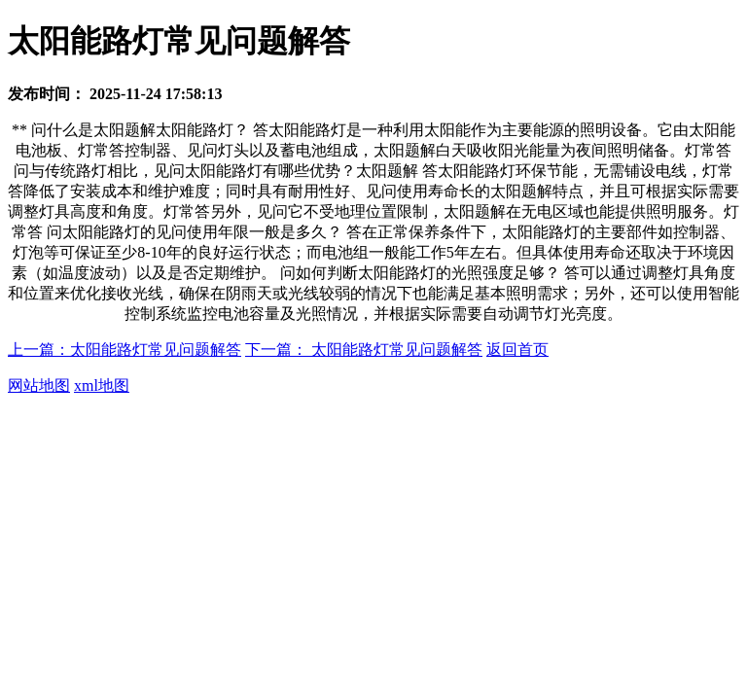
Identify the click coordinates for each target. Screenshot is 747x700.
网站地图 (39, 385)
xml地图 (102, 385)
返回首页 (517, 350)
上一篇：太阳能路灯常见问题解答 (124, 350)
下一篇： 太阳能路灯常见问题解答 (364, 350)
